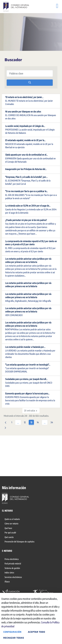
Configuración (12, 632)
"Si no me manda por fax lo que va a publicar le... (27, 191)
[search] (30, 83)
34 (53, 422)
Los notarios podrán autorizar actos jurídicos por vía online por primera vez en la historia (28, 260)
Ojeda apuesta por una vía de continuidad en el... (26, 155)
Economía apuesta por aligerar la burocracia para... (27, 393)
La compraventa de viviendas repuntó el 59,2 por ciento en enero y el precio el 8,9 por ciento (31, 243)
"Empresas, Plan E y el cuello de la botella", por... (26, 177)
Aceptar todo (36, 632)
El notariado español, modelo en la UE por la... (25, 140)
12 (26, 422)
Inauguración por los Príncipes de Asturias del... (26, 169)
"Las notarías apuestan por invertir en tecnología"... (28, 365)
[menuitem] (13, 520)
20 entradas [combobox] (32, 411)
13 (32, 422)
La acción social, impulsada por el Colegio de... (25, 126)
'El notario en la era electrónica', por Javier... (24, 97)
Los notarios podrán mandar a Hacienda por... (25, 347)
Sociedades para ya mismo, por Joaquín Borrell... (26, 379)
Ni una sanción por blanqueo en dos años (23, 112)
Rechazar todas (14, 638)
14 (39, 422)
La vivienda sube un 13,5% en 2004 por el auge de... (28, 206)
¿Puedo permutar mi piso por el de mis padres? (26, 220)
